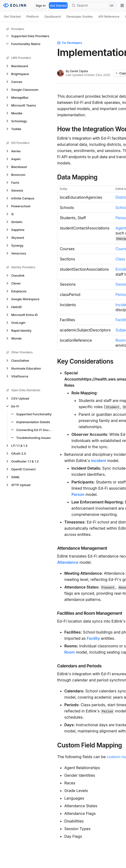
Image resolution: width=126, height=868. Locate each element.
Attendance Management (82, 548)
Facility (93, 638)
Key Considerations (85, 361)
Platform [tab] (33, 16)
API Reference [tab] (109, 16)
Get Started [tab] (12, 16)
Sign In (40, 5)
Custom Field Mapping (90, 745)
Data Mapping (77, 177)
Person (78, 494)
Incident (99, 461)
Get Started (58, 5)
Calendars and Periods (79, 666)
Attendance (68, 562)
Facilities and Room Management (90, 613)
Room (121, 340)
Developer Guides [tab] (80, 16)
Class (120, 259)
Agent (121, 228)
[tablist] (63, 16)
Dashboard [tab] (53, 16)
